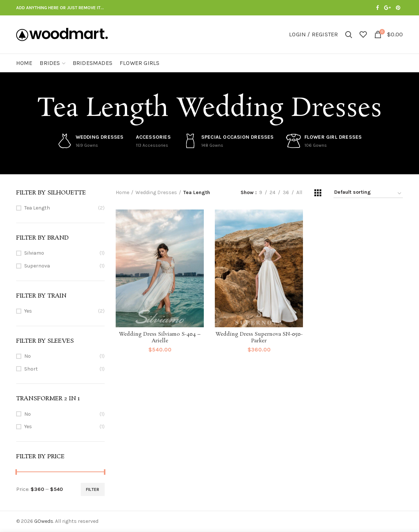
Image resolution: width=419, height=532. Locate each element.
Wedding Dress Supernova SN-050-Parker (259, 338)
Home (122, 192)
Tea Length (37, 208)
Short (31, 369)
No (28, 356)
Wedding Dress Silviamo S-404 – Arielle (160, 338)
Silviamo (34, 253)
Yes (28, 311)
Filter (93, 489)
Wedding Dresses (156, 192)
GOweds (44, 521)
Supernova (37, 266)
